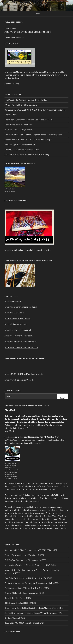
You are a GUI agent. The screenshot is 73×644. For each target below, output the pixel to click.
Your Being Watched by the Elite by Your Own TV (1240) (28, 578)
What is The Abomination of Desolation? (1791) (25, 555)
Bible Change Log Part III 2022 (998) (20, 603)
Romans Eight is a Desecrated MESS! (20, 145)
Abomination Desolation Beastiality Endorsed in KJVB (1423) (30, 565)
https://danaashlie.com (14, 313)
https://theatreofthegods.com (17, 318)
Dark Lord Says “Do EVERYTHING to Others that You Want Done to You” (35, 110)
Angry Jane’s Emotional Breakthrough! (28, 32)
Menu (37, 14)
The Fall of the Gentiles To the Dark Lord (22, 150)
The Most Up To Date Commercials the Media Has (26, 100)
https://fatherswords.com (16, 324)
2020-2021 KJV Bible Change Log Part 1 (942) (24, 623)
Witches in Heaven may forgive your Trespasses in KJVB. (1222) (32, 583)
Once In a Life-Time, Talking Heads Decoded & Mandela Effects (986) (34, 608)
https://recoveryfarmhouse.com (18, 336)
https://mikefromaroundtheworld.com (21, 307)
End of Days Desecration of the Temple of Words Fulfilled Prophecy (33, 135)
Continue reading (12, 84)
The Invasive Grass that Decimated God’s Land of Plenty (28, 120)
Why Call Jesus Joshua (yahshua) (18, 130)
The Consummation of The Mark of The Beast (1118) (27, 588)
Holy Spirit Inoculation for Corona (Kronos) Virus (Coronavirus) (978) (34, 613)
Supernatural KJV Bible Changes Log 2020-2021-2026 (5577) (31, 550)
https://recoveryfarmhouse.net (18, 330)
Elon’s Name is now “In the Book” (19, 125)
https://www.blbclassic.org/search (19, 380)
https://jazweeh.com (13, 301)
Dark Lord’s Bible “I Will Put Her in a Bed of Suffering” (27, 155)
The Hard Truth (11, 115)
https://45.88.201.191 (14, 374)
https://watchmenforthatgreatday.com (21, 347)
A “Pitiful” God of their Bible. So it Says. (21, 105)
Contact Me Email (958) (15, 618)
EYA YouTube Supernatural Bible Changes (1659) (25, 560)
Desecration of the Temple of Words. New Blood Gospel (28, 140)
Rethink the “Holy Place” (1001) (18, 598)
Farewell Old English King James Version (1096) (25, 593)
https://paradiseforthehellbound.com (20, 342)
